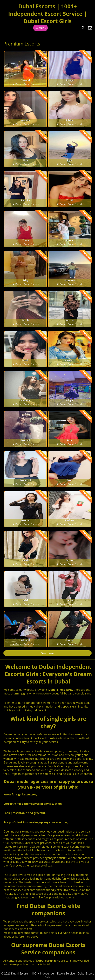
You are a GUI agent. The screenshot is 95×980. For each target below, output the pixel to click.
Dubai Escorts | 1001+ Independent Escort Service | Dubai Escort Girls (48, 14)
